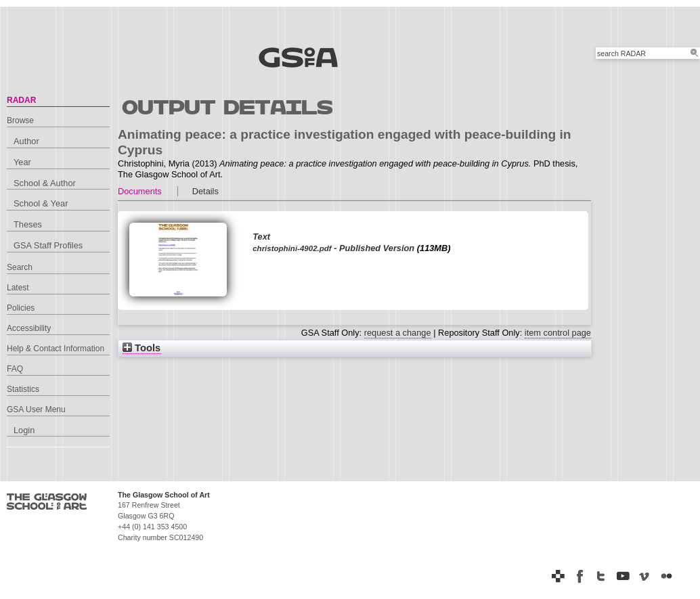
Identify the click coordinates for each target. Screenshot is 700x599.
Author (26, 141)
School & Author (45, 183)
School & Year (41, 203)
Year (22, 162)
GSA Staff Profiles (48, 245)
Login (24, 430)
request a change (398, 333)
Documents (140, 191)
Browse (20, 120)
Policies (21, 308)
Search (20, 267)
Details (205, 191)
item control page (558, 333)
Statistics (23, 389)
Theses (28, 224)
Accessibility (29, 328)
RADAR (21, 100)
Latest (18, 288)
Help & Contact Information (56, 349)
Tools (141, 348)
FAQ (15, 369)
